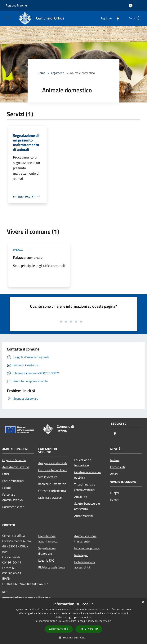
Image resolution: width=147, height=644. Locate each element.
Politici (7, 488)
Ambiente (81, 497)
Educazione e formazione (83, 463)
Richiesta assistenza (51, 567)
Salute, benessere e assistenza (87, 506)
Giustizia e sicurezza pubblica (87, 475)
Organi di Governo (14, 460)
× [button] (143, 602)
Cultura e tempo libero (53, 470)
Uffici (6, 474)
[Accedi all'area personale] (131, 6)
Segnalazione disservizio (47, 551)
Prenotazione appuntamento (48, 539)
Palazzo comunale (28, 257)
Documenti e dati (13, 507)
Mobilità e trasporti (51, 498)
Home (41, 73)
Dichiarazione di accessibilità (85, 565)
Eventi (114, 500)
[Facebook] (116, 18)
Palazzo (18, 250)
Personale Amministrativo (12, 497)
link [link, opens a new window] (110, 621)
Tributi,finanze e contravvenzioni (85, 487)
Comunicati (118, 467)
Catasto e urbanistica (52, 491)
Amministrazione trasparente (85, 539)
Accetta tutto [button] (59, 629)
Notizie (115, 460)
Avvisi (114, 474)
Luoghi (115, 493)
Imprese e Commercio (52, 484)
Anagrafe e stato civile (53, 463)
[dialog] (73, 621)
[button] (73, 637)
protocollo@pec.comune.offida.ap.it (26, 598)
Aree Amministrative (16, 467)
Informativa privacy (87, 548)
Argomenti (58, 73)
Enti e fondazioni (13, 481)
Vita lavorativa (48, 477)
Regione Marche (16, 5)
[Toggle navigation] (8, 18)
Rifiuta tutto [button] (89, 629)
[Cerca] (139, 18)
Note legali (81, 555)
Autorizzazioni (84, 516)
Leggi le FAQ (46, 560)
